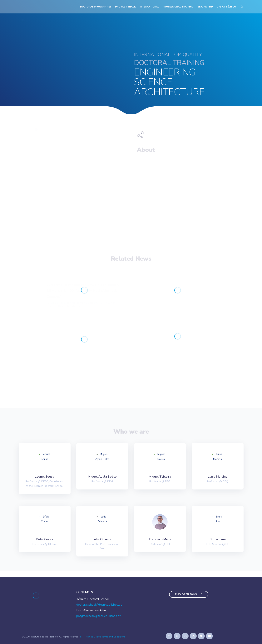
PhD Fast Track (125, 7)
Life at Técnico (226, 7)
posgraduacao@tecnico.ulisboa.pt (99, 616)
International (149, 7)
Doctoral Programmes (96, 7)
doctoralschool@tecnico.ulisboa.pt (99, 605)
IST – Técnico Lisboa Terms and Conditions (102, 637)
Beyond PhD (205, 7)
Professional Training (178, 7)
